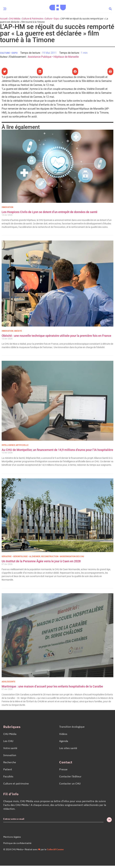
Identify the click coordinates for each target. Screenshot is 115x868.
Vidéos (63, 734)
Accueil (4, 19)
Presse (63, 769)
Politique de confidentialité (17, 843)
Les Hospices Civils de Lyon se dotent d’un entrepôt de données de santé (50, 212)
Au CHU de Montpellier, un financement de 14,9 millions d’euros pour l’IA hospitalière (57, 450)
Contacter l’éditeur (70, 776)
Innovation (7, 207)
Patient (8, 769)
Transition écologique (72, 727)
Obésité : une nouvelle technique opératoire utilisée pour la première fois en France (57, 336)
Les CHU (8, 741)
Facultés (8, 776)
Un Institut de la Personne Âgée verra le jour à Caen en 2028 (41, 561)
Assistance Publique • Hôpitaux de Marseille (53, 57)
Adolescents (8, 682)
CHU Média (15, 19)
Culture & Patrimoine (32, 19)
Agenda (64, 741)
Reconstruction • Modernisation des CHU (63, 556)
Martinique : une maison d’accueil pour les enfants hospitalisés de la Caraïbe (52, 686)
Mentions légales (12, 837)
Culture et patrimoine (16, 783)
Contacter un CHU (70, 783)
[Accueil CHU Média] (58, 6)
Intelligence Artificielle (15, 445)
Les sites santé (68, 748)
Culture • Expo (52, 19)
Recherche (10, 762)
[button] (110, 9)
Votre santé (10, 748)
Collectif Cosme (55, 849)
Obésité (18, 331)
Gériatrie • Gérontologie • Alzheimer (21, 556)
